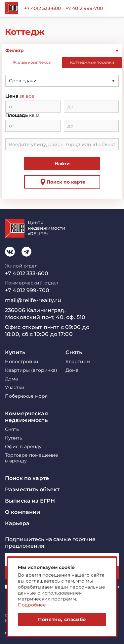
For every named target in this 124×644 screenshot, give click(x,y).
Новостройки (22, 362)
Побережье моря (26, 396)
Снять (74, 352)
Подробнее (32, 605)
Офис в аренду (23, 447)
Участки (15, 388)
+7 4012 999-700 (84, 8)
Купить (15, 352)
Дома (11, 379)
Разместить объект (32, 489)
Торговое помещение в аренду (32, 458)
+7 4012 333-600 (42, 8)
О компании (22, 512)
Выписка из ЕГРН (30, 501)
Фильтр (15, 50)
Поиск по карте (62, 182)
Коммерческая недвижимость (26, 417)
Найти (62, 164)
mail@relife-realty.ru (33, 300)
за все (27, 96)
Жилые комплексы (32, 62)
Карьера (17, 523)
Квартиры (78, 362)
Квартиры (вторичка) (31, 370)
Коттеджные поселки (92, 62)
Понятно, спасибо (62, 619)
